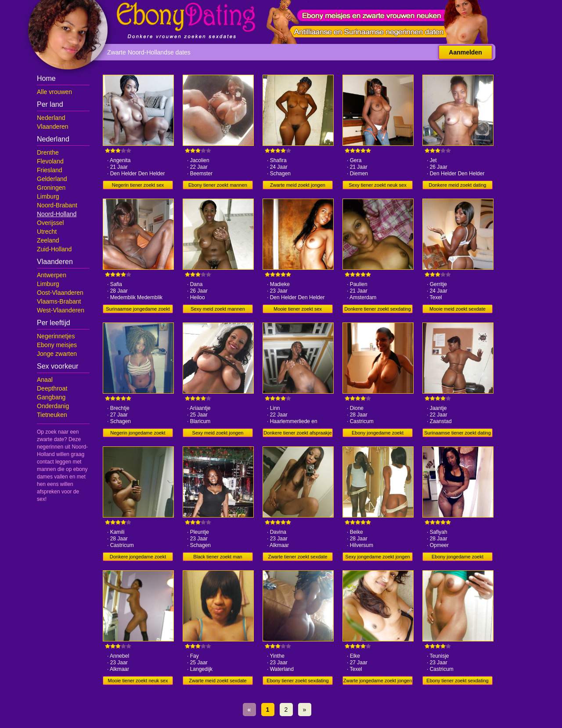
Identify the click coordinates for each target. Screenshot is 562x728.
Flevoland (50, 161)
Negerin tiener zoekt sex (138, 185)
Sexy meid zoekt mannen (218, 309)
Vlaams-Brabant (59, 301)
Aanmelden (465, 52)
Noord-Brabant (57, 205)
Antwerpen (52, 275)
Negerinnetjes (56, 336)
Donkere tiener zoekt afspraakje (297, 433)
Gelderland (52, 179)
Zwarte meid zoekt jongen (298, 185)
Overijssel (50, 223)
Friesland (50, 170)
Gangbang (51, 397)
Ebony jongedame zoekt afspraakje (378, 434)
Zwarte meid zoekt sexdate (218, 681)
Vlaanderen (53, 127)
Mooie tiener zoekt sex (298, 309)
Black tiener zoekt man (218, 557)
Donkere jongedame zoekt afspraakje (138, 558)
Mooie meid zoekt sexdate (458, 309)
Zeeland (48, 240)
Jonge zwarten (57, 354)
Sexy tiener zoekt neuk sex (377, 185)
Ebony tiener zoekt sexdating (297, 681)
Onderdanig (53, 406)
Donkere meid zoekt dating (458, 185)
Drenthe (48, 152)
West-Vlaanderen (61, 310)
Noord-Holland (57, 214)
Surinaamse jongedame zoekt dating (138, 310)
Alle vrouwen (54, 92)
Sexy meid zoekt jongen (218, 433)
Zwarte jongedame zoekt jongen (378, 681)
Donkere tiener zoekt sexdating (378, 309)
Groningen (51, 188)
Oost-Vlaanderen (60, 293)
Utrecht (47, 232)
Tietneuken (52, 415)
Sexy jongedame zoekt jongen (377, 557)
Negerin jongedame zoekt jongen (138, 434)
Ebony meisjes (57, 345)
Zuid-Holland (54, 249)
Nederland (51, 118)
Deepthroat (52, 388)
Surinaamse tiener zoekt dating (458, 433)
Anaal (45, 380)
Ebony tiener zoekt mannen (218, 185)
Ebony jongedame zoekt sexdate (458, 558)
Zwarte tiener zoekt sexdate (297, 557)
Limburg (48, 196)
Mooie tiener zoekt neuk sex (138, 681)
